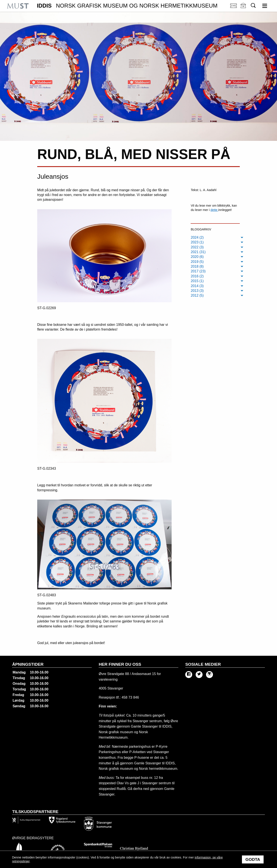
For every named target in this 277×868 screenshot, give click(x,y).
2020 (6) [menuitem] (197, 257)
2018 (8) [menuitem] (197, 266)
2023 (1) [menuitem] (197, 242)
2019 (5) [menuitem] (197, 262)
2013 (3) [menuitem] (197, 291)
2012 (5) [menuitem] (197, 295)
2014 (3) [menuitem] (197, 286)
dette (214, 210)
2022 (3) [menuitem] (197, 247)
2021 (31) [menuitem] (198, 252)
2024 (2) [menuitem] (197, 237)
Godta (253, 859)
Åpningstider (28, 664)
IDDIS (127, 6)
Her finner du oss (120, 664)
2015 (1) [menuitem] (197, 281)
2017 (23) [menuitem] (198, 271)
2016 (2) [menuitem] (197, 276)
